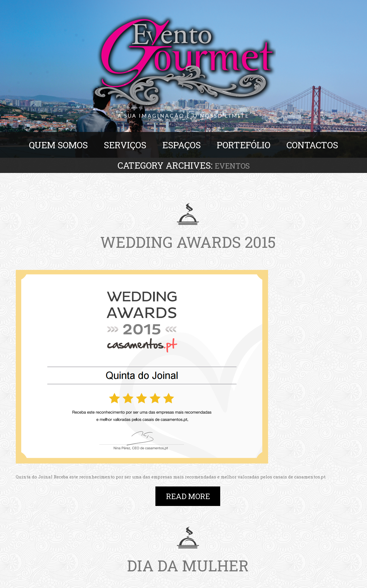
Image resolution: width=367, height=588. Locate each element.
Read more (188, 496)
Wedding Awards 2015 (188, 242)
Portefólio (244, 145)
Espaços (181, 145)
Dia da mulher (188, 565)
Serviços (125, 145)
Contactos (312, 145)
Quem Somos (58, 145)
